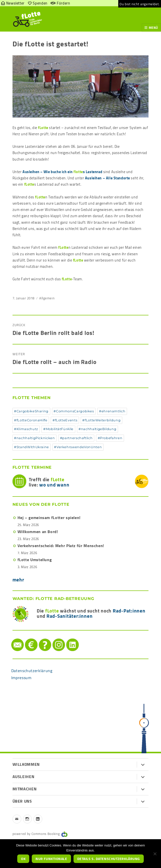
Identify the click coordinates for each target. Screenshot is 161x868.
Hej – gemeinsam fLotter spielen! (49, 518)
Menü (153, 28)
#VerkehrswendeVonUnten (78, 447)
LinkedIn (67, 639)
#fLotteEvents (65, 420)
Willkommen (26, 764)
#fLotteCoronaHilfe (31, 420)
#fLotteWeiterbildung (101, 420)
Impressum (21, 678)
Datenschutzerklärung (32, 671)
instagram (54, 639)
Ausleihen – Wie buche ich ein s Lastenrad (62, 172)
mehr (18, 580)
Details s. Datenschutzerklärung (109, 859)
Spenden (26, 639)
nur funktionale (51, 859)
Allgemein (47, 298)
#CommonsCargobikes (74, 411)
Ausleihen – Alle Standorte (107, 178)
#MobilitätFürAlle (58, 429)
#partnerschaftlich (76, 438)
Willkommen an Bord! (38, 532)
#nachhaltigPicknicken (34, 438)
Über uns (22, 801)
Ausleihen (23, 777)
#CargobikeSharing (31, 411)
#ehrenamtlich (112, 411)
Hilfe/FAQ (40, 639)
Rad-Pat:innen (129, 611)
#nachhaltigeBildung (97, 429)
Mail (12, 639)
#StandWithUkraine (31, 447)
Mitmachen (25, 789)
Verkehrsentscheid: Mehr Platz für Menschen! (61, 546)
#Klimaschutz (26, 429)
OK (23, 859)
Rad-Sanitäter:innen (69, 616)
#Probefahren (110, 438)
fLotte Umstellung (35, 560)
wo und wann (54, 485)
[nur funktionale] (155, 854)
